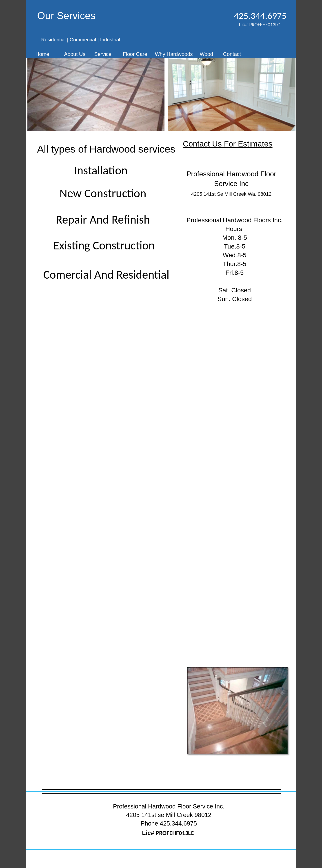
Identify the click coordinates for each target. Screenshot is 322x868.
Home (42, 54)
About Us (75, 54)
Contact (232, 54)
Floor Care (135, 54)
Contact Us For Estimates (228, 144)
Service (103, 54)
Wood (207, 54)
